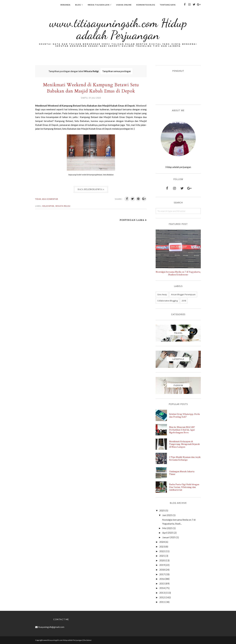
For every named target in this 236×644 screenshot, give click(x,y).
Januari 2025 (169, 537)
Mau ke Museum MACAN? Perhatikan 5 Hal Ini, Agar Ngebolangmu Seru (182, 430)
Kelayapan (48, 206)
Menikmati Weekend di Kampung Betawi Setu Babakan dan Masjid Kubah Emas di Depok (91, 88)
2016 (162, 579)
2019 (162, 565)
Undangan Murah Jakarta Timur (182, 473)
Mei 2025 (167, 528)
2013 (162, 593)
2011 (162, 602)
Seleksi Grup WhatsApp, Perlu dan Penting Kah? (184, 415)
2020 (162, 560)
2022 (162, 551)
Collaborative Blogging (167, 301)
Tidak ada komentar (47, 199)
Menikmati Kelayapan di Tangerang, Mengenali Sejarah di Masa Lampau (184, 444)
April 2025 (168, 533)
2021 (162, 556)
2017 (162, 574)
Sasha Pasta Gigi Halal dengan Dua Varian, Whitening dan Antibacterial (184, 487)
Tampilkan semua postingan (116, 71)
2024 (162, 542)
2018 (184, 301)
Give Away (162, 294)
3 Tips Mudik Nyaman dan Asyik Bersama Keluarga (185, 458)
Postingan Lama (132, 220)
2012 (162, 597)
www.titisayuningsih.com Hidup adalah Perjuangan (118, 29)
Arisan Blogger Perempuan (183, 294)
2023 (162, 546)
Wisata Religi (63, 206)
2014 (162, 588)
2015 (162, 583)
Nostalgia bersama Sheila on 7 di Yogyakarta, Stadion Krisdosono (178, 273)
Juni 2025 (167, 515)
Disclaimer (87, 640)
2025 (162, 510)
